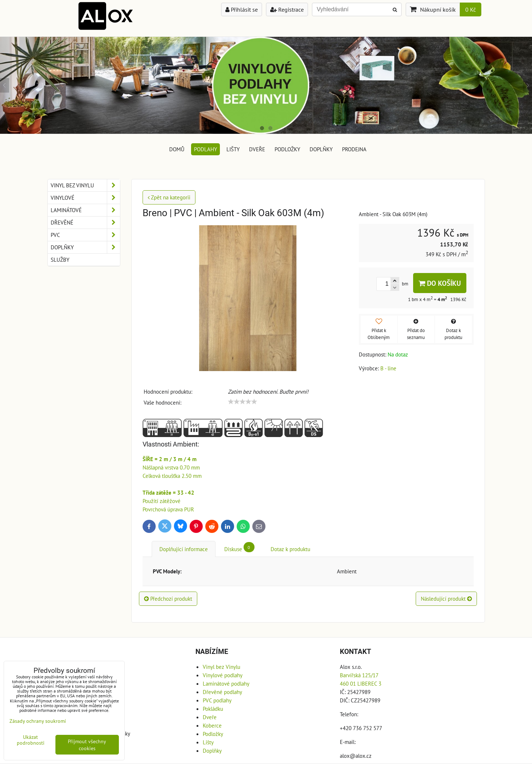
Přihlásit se (242, 9)
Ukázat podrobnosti (31, 740)
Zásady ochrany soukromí (38, 721)
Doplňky (321, 149)
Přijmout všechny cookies (87, 745)
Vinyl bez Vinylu (85, 185)
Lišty (233, 149)
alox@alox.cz (356, 756)
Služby (60, 260)
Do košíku (440, 283)
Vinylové (85, 198)
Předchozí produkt (168, 599)
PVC (85, 235)
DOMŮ (177, 149)
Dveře (257, 149)
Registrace (287, 9)
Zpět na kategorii (169, 197)
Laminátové (85, 210)
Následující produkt (446, 599)
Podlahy (205, 149)
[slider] (242, 402)
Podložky (287, 149)
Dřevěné (85, 223)
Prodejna (354, 149)
